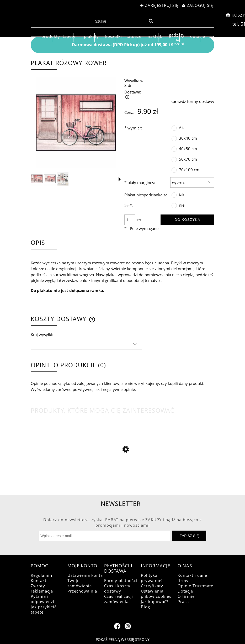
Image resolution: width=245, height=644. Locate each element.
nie (182, 205)
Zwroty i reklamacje (42, 588)
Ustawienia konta (85, 575)
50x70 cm (188, 159)
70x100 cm (189, 170)
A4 (181, 128)
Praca (183, 601)
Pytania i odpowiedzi (42, 599)
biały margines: (140, 182)
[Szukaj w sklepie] (119, 21)
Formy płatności (121, 580)
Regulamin (41, 575)
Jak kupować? (155, 601)
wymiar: (133, 128)
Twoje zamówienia (80, 583)
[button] (120, 179)
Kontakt (39, 580)
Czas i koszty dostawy (117, 588)
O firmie (186, 596)
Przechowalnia (82, 591)
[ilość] (130, 220)
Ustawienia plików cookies (156, 594)
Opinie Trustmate (195, 586)
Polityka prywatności (153, 578)
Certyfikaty (152, 586)
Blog (145, 607)
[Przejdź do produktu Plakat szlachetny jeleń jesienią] (122, 475)
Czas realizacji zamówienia (119, 599)
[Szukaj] (151, 21)
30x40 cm (188, 138)
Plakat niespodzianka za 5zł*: (146, 200)
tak (182, 195)
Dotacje (185, 591)
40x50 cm (188, 149)
